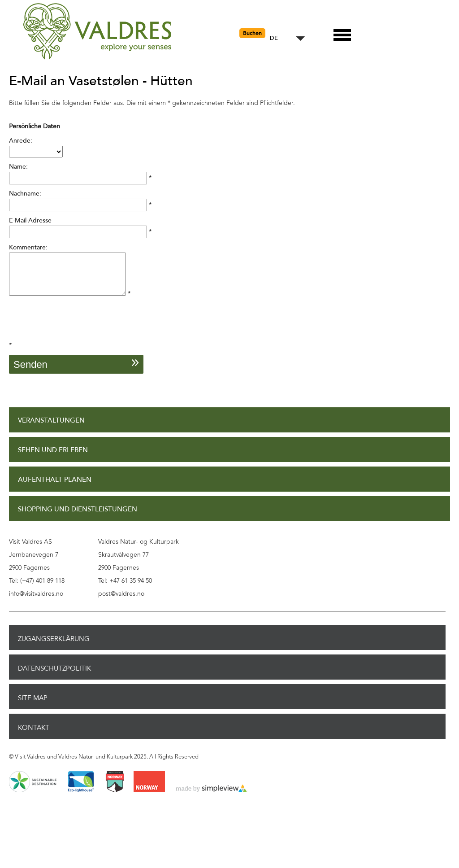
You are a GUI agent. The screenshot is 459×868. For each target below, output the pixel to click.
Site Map (33, 706)
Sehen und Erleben (53, 458)
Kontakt (34, 736)
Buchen (252, 33)
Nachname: (25, 194)
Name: (18, 167)
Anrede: (21, 141)
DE (274, 38)
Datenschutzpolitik (54, 676)
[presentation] (77, 331)
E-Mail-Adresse (30, 220)
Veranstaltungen (51, 429)
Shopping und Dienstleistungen (78, 517)
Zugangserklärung (54, 647)
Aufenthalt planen (55, 488)
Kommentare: (28, 247)
